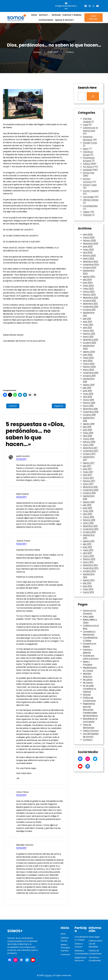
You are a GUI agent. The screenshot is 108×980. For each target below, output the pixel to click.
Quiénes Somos (65, 939)
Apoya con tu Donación (89, 612)
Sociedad (87, 170)
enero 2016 (88, 523)
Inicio (63, 934)
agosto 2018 (89, 424)
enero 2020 (88, 370)
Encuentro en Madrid (90, 645)
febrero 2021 (89, 334)
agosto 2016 (89, 502)
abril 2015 (87, 553)
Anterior (13, 406)
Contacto (88, 740)
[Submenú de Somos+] (49, 15)
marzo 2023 (89, 292)
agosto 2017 (89, 463)
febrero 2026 (89, 240)
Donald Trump (90, 143)
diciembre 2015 (90, 526)
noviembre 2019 (91, 373)
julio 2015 (87, 544)
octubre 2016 (89, 493)
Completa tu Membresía (89, 633)
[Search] (93, 96)
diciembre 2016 (90, 487)
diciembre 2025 (91, 243)
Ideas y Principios (88, 663)
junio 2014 (88, 586)
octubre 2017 (89, 454)
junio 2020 (88, 355)
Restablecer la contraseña (90, 720)
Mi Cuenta (88, 683)
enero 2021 (88, 337)
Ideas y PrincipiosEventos (65, 948)
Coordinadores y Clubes (90, 639)
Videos (86, 212)
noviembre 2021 (91, 307)
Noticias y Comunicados (81, 952)
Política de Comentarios (89, 699)
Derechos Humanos (88, 138)
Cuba (86, 125)
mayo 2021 (88, 325)
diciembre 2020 (91, 340)
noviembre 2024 (91, 264)
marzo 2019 (88, 400)
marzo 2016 (88, 517)
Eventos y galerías (88, 651)
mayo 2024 (88, 286)
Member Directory (88, 675)
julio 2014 (87, 583)
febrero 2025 (89, 255)
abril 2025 (88, 252)
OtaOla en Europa (88, 153)
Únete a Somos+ (91, 731)
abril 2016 (87, 514)
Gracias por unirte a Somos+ (91, 657)
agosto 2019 (89, 385)
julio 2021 (87, 319)
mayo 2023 (88, 289)
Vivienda (87, 215)
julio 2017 (87, 466)
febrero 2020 (89, 367)
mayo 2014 (88, 589)
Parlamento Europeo (89, 159)
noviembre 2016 (91, 490)
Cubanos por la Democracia (90, 129)
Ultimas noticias (91, 200)
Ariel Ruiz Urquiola (87, 120)
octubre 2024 (90, 267)
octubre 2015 (89, 532)
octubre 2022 (89, 301)
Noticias (87, 695)
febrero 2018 (89, 442)
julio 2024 (87, 280)
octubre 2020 (90, 343)
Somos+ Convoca (87, 180)
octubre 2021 (89, 310)
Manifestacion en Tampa (90, 669)
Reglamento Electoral (81, 959)
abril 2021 (87, 328)
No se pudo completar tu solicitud (89, 689)
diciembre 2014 (90, 565)
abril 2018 (87, 436)
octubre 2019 (89, 376)
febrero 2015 (89, 559)
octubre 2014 (89, 571)
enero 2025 (88, 258)
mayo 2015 (88, 550)
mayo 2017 (88, 472)
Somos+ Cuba (90, 185)
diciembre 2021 (90, 304)
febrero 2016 (89, 520)
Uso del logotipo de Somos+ (91, 735)
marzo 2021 (88, 331)
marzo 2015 (88, 556)
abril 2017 (87, 475)
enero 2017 (88, 484)
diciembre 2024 (91, 261)
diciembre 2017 (90, 448)
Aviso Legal (88, 616)
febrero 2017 (89, 481)
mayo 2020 (88, 358)
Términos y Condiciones (95, 959)
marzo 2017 (88, 478)
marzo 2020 (89, 364)
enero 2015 (88, 562)
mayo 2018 (88, 433)
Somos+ (15, 931)
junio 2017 (87, 469)
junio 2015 (87, 547)
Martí (86, 149)
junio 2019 (87, 391)
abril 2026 (88, 234)
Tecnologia (88, 197)
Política (70, 52)
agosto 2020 (89, 352)
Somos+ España (91, 191)
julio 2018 (87, 427)
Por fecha (88, 167)
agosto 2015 (89, 541)
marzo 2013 (88, 592)
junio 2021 (87, 322)
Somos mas (89, 173)
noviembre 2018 (91, 412)
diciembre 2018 (90, 409)
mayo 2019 (88, 394)
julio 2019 (87, 388)
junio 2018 (87, 430)
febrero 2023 (89, 295)
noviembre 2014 (91, 568)
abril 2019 (87, 397)
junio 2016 (87, 508)
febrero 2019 (89, 403)
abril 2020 (88, 361)
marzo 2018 (88, 439)
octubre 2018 (89, 415)
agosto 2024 (89, 277)
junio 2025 (88, 246)
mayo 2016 (88, 511)
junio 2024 (88, 283)
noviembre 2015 (91, 529)
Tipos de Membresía (89, 726)
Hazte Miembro (93, 17)
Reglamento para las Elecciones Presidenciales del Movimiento (90, 710)
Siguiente (59, 406)
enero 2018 (88, 445)
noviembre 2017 (91, 451)
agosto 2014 (89, 580)
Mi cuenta (88, 680)
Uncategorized (90, 206)
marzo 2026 (89, 237)
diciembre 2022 (90, 298)
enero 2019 (88, 406)
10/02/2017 (21, 459)
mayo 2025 (88, 249)
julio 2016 (87, 505)
